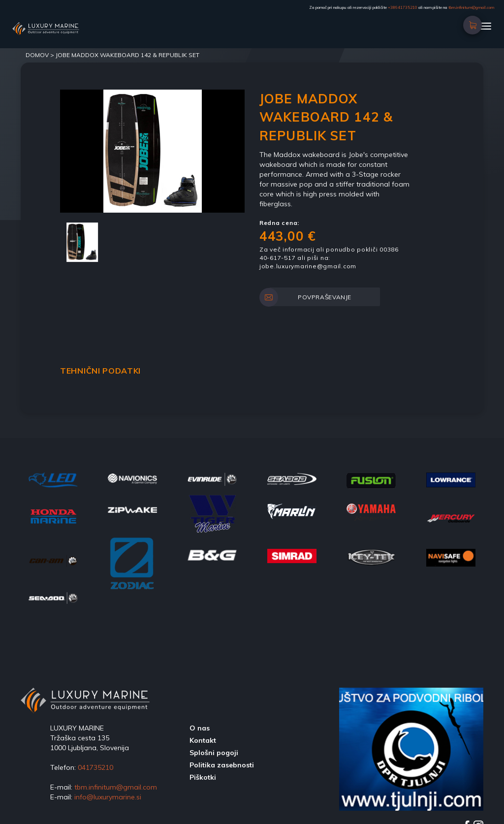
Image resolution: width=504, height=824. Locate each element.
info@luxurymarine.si (108, 797)
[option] (152, 151)
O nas (200, 728)
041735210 (95, 767)
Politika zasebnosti (222, 765)
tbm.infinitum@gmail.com (471, 7)
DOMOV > (41, 55)
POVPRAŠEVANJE (310, 297)
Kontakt (203, 740)
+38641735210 (403, 7)
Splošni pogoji (214, 753)
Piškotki (203, 777)
